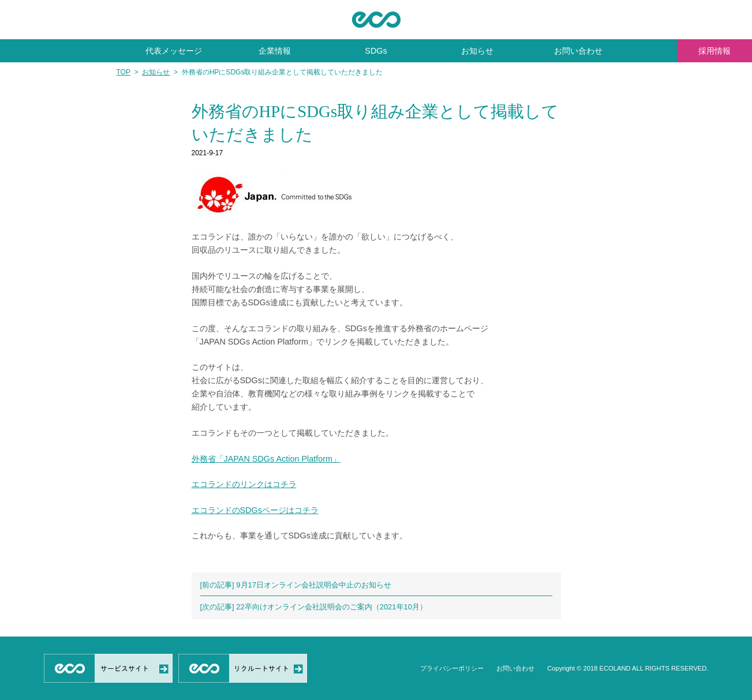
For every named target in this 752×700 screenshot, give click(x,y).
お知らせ (477, 51)
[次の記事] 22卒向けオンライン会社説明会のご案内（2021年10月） (314, 607)
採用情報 (714, 51)
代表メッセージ (174, 51)
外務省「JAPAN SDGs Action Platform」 (266, 459)
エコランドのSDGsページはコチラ (255, 510)
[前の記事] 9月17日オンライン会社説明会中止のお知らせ (296, 585)
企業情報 (275, 51)
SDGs (376, 51)
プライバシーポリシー (452, 668)
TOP (124, 72)
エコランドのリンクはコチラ (244, 484)
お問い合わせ (578, 51)
